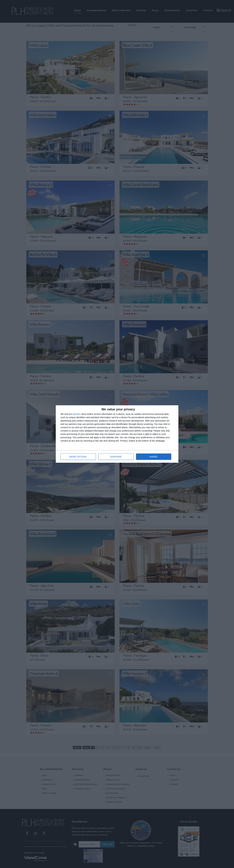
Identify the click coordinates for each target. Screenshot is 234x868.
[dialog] (117, 434)
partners (77, 414)
